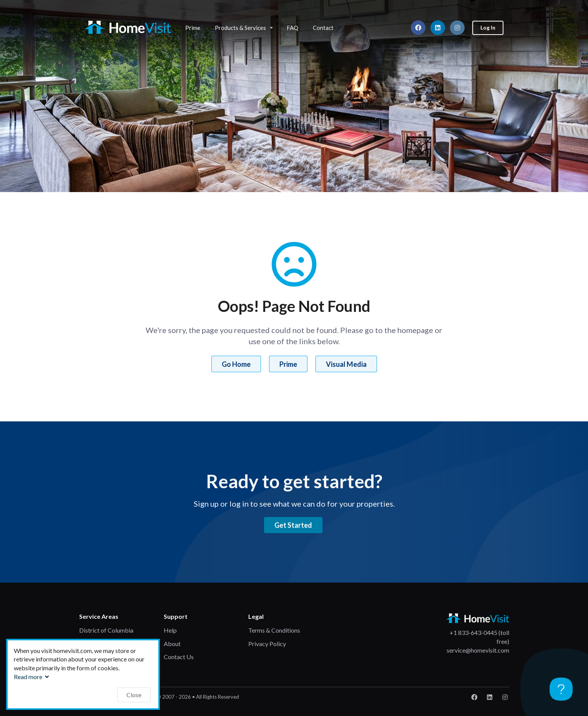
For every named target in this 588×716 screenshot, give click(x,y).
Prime (193, 28)
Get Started (293, 525)
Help (170, 630)
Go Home (236, 364)
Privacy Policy (267, 644)
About (172, 644)
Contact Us (179, 657)
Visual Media (346, 364)
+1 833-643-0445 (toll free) (479, 637)
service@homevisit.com (478, 650)
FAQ (292, 28)
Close (134, 695)
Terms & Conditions (274, 630)
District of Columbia (106, 630)
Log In (488, 27)
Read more (32, 677)
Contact (323, 28)
